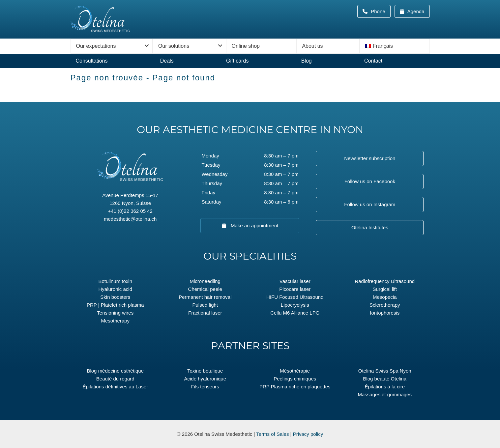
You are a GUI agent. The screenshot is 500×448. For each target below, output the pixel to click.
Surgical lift (385, 289)
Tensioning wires (115, 313)
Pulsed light (205, 305)
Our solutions (174, 46)
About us (312, 46)
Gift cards (237, 61)
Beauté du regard (115, 379)
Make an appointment (254, 225)
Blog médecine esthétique (115, 371)
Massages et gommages (385, 394)
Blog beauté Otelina (385, 379)
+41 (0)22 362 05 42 (130, 211)
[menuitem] (395, 46)
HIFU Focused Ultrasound (295, 297)
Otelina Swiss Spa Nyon (385, 371)
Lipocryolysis (295, 305)
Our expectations (96, 46)
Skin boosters (115, 297)
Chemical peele (205, 289)
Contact (373, 61)
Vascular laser (295, 281)
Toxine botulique (205, 371)
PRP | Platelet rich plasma (115, 305)
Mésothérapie (295, 371)
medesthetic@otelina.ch (130, 219)
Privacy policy (308, 434)
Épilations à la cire (385, 387)
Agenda (415, 11)
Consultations (92, 61)
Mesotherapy (115, 321)
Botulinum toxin (115, 281)
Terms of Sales (272, 434)
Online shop (246, 46)
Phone (380, 11)
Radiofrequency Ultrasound (385, 281)
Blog (307, 61)
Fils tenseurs (205, 387)
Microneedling (205, 281)
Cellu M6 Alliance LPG (295, 313)
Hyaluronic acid (115, 289)
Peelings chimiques (295, 379)
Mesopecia (385, 297)
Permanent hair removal (205, 297)
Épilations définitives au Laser (115, 387)
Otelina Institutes (370, 227)
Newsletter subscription (370, 158)
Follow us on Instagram (370, 204)
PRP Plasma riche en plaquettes (295, 387)
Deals (167, 61)
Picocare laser (295, 289)
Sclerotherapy (385, 305)
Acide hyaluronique (205, 379)
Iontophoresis (385, 313)
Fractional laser (205, 313)
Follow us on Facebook (370, 181)
